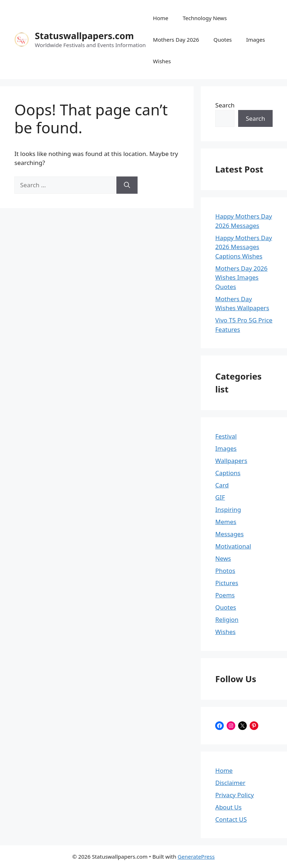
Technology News (205, 18)
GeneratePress (196, 856)
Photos (225, 571)
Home (161, 18)
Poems (225, 595)
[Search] (127, 185)
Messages (229, 534)
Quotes (223, 40)
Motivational (233, 546)
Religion (227, 619)
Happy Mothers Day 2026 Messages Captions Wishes (244, 247)
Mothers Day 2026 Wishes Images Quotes (241, 277)
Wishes (162, 61)
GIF (220, 497)
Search (225, 105)
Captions (228, 473)
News (223, 558)
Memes (226, 522)
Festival (226, 436)
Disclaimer (230, 783)
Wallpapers (231, 461)
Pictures (227, 583)
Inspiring (228, 509)
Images (255, 40)
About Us (228, 807)
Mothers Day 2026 (176, 40)
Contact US (231, 819)
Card (222, 485)
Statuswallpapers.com (84, 36)
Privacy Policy (234, 795)
